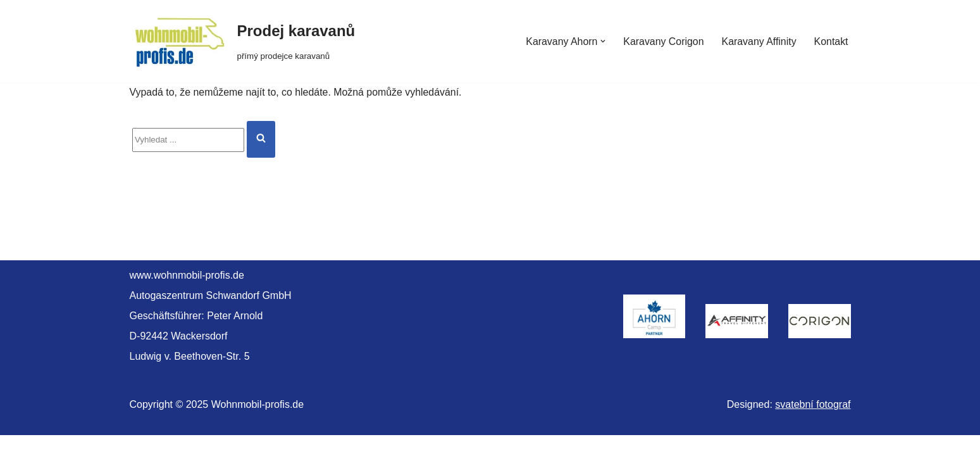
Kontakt (831, 41)
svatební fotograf (813, 425)
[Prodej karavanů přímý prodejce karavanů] (243, 41)
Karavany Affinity (758, 41)
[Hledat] (188, 141)
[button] (602, 41)
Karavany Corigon (662, 41)
